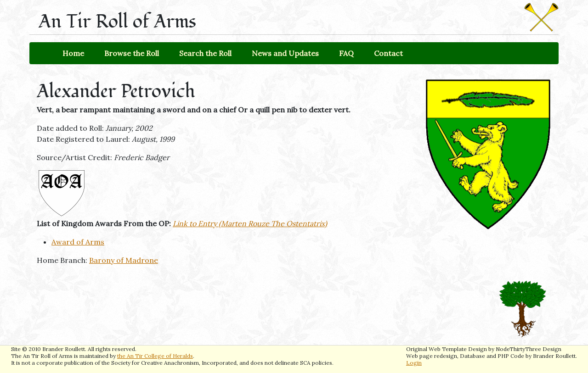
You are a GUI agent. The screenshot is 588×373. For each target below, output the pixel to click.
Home (73, 53)
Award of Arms (78, 242)
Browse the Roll (132, 53)
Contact (388, 53)
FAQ (346, 53)
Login (414, 363)
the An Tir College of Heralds (155, 356)
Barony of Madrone (124, 260)
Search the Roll (205, 53)
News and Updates (285, 53)
